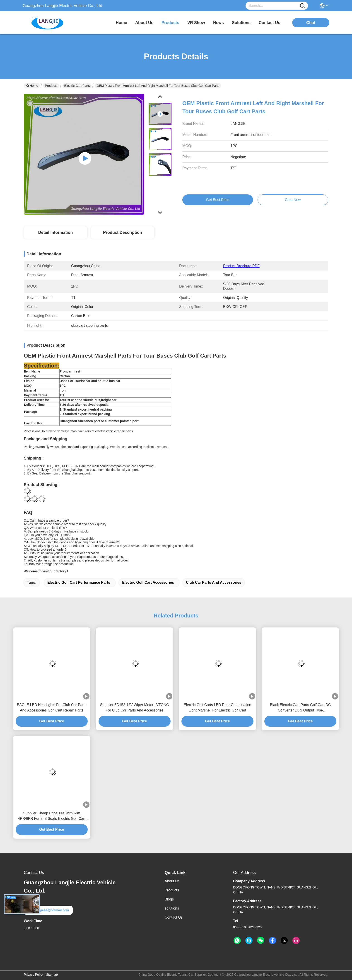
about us (144, 23)
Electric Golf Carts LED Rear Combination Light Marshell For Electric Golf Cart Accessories (217, 708)
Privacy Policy (34, 975)
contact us (269, 23)
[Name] (302, 6)
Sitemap (52, 975)
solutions (241, 23)
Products (51, 86)
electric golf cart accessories (148, 582)
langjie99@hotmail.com (48, 910)
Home (121, 23)
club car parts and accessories (214, 582)
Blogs (169, 899)
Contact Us (174, 917)
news (218, 23)
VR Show (196, 23)
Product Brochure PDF (241, 266)
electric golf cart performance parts (79, 582)
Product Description (123, 232)
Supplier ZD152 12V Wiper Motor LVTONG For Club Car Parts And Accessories (135, 708)
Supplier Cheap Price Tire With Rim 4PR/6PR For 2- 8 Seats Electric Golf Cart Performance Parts (52, 816)
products (170, 23)
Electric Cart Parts (77, 86)
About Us (172, 881)
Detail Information (55, 232)
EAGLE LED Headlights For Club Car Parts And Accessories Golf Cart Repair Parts (52, 708)
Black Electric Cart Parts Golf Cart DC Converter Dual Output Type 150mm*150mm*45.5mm (300, 708)
